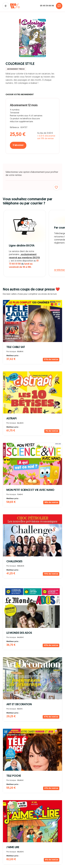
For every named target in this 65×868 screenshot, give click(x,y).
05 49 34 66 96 (47, 6)
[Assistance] (59, 6)
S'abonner (18, 145)
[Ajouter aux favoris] (56, 187)
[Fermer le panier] (6, 6)
